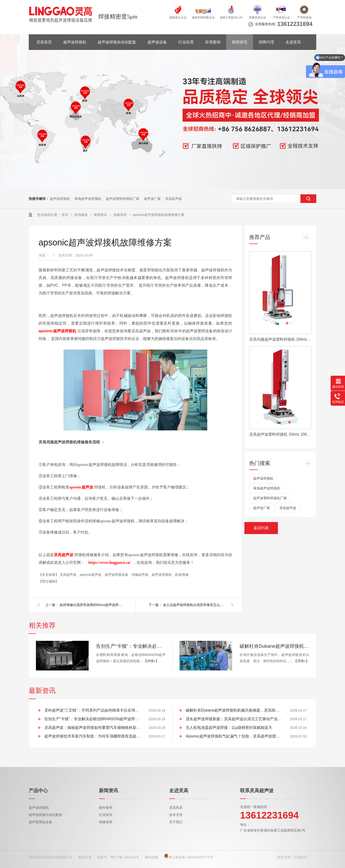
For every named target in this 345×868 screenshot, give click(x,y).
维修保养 (121, 215)
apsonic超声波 (91, 575)
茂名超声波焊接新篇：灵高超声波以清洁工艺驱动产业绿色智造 (234, 719)
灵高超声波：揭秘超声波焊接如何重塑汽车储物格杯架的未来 (92, 728)
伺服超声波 (140, 575)
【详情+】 (151, 661)
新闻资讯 (240, 42)
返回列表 (261, 528)
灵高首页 (44, 42)
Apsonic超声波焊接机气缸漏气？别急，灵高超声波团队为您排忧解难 (234, 736)
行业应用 (186, 42)
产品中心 (38, 791)
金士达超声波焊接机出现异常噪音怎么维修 (194, 605)
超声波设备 (157, 42)
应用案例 (213, 42)
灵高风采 (176, 808)
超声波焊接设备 (117, 575)
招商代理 (266, 42)
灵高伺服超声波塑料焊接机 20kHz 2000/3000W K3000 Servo (280, 339)
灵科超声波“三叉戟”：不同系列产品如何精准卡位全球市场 (92, 710)
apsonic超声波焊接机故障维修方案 (159, 215)
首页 (65, 215)
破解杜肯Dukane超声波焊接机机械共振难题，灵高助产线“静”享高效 (274, 646)
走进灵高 (293, 42)
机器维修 (182, 575)
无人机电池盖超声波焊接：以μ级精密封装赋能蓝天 (229, 728)
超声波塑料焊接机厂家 (123, 199)
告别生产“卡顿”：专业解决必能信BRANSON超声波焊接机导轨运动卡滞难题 (131, 646)
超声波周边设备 (40, 822)
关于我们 (176, 822)
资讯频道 (81, 215)
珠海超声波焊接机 (88, 199)
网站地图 (151, 857)
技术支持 (176, 815)
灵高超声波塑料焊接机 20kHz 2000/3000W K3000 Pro (280, 434)
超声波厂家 (152, 199)
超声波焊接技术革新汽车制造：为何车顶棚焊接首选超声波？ (92, 736)
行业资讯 (106, 815)
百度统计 (301, 857)
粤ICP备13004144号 (125, 857)
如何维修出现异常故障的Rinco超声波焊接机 (91, 605)
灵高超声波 (173, 199)
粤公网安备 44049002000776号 (189, 857)
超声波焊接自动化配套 (117, 42)
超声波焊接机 (75, 42)
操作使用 (106, 808)
